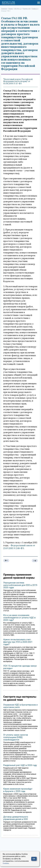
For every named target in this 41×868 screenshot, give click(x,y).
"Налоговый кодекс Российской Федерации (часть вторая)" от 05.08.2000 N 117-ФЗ (18, 81)
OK (34, 859)
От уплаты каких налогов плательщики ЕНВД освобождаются (16, 737)
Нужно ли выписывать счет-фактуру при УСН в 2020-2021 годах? (18, 642)
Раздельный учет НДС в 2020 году (20, 765)
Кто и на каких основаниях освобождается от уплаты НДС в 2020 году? (19, 618)
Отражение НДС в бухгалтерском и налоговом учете (20, 706)
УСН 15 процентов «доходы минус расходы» (20, 667)
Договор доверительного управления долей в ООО (16, 818)
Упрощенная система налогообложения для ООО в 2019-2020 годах (20, 585)
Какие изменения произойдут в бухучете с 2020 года (18, 790)
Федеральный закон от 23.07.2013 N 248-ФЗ (19, 547)
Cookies (6, 863)
